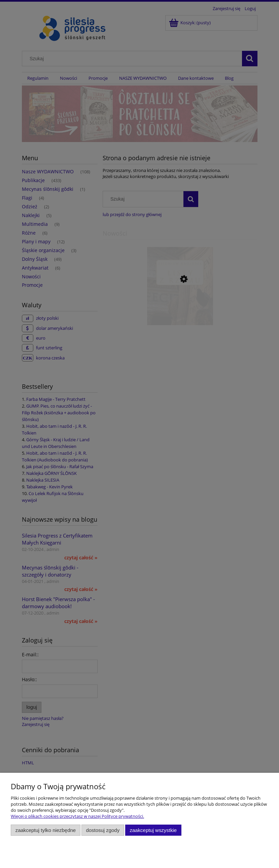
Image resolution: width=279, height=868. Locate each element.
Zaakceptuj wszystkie (153, 830)
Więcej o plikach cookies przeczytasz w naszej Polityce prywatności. (77, 816)
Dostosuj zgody (103, 830)
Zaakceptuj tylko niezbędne (46, 830)
